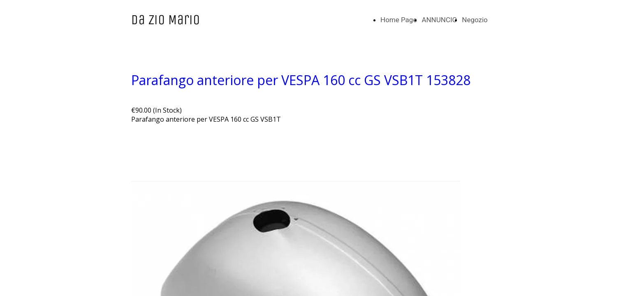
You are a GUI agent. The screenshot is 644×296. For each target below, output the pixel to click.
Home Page (398, 20)
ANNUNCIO (439, 20)
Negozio (475, 20)
